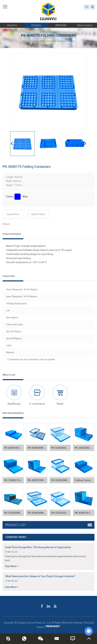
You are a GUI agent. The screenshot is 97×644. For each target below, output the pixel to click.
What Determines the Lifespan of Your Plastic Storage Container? (40, 576)
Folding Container (67, 41)
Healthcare (14, 404)
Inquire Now (13, 214)
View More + (11, 566)
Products (36, 25)
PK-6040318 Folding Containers (84, 513)
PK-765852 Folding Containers (14, 480)
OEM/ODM (61, 25)
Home (25, 41)
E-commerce (37, 404)
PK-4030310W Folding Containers (38, 480)
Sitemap (78, 623)
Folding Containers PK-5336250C (84, 480)
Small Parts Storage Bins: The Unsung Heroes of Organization (38, 547)
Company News (16, 537)
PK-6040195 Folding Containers (14, 448)
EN (87, 7)
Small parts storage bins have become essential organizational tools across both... (45, 558)
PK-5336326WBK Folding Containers (61, 480)
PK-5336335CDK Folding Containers (61, 513)
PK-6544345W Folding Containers (38, 448)
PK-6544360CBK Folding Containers (61, 448)
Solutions (12, 25)
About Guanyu (85, 25)
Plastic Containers (48, 41)
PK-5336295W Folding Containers (14, 513)
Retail (60, 404)
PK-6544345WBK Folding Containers (38, 513)
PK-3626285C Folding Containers (84, 448)
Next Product (38, 214)
